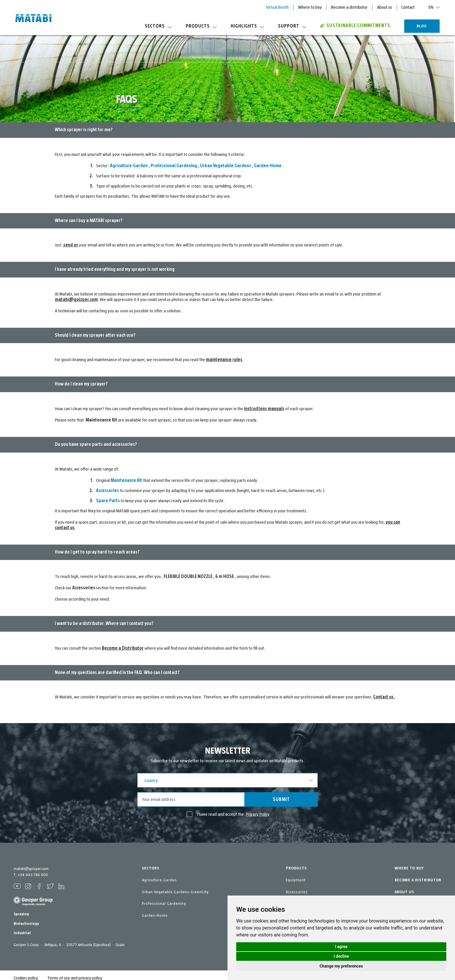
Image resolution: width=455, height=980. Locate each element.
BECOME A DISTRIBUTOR (418, 880)
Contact (408, 7)
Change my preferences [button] (341, 966)
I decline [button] (341, 956)
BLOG (422, 26)
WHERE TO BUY (409, 868)
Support (292, 26)
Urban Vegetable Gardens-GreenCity (175, 892)
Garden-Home (155, 916)
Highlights (247, 26)
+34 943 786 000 (33, 875)
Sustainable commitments (355, 26)
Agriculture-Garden (159, 880)
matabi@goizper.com (31, 869)
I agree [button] (341, 947)
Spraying (21, 914)
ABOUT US (404, 892)
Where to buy (310, 7)
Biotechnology (26, 924)
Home (21, 43)
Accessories (297, 892)
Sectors (158, 26)
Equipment (296, 880)
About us (384, 7)
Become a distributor (349, 7)
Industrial (22, 933)
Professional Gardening (164, 904)
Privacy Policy (258, 814)
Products (201, 26)
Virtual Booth (277, 7)
